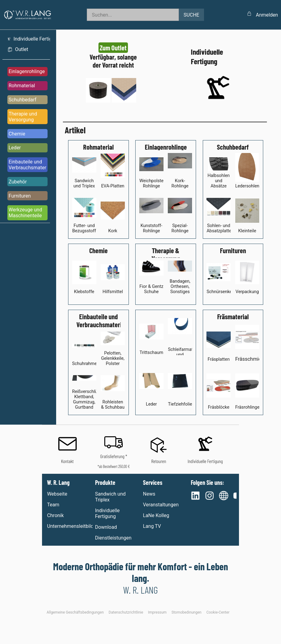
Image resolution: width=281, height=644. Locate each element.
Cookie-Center (218, 612)
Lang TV (152, 526)
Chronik (55, 515)
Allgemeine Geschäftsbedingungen (75, 612)
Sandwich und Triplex (110, 497)
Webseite (57, 494)
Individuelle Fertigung (107, 513)
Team (53, 505)
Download (106, 527)
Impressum (157, 612)
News (149, 494)
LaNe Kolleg (156, 515)
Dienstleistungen (113, 538)
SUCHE (192, 15)
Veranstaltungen (161, 505)
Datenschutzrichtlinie (126, 612)
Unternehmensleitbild (70, 526)
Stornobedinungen (187, 612)
